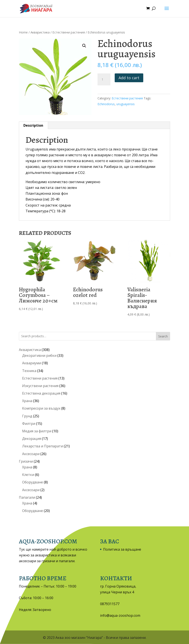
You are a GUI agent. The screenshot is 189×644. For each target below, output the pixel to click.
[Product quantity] (104, 79)
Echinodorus (106, 104)
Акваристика (40, 32)
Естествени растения (69, 32)
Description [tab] (33, 125)
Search (163, 336)
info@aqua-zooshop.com (120, 615)
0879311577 (110, 604)
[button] (84, 46)
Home (23, 32)
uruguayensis (126, 104)
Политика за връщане (122, 549)
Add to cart (129, 78)
